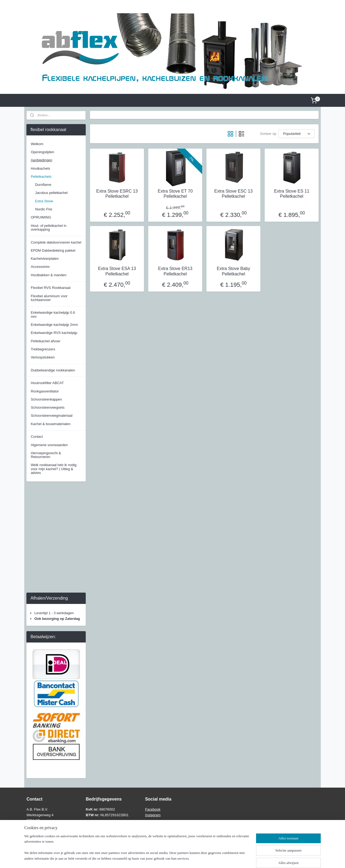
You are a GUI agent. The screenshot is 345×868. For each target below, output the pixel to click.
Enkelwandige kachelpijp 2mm (54, 325)
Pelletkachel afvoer (46, 341)
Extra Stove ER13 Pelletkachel (175, 271)
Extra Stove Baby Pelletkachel (233, 271)
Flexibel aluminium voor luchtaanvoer (49, 298)
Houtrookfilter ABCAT (47, 383)
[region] (137, 851)
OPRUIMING (41, 217)
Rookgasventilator (45, 391)
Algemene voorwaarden (49, 445)
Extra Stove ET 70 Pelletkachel (175, 194)
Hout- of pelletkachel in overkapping (49, 228)
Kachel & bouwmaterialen (51, 424)
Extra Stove (44, 201)
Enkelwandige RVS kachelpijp (54, 333)
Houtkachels (40, 168)
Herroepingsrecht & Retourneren (46, 455)
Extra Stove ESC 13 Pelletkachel (233, 194)
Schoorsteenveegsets (48, 407)
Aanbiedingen (42, 160)
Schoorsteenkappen (46, 399)
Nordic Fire (44, 209)
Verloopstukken (43, 357)
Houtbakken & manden (49, 275)
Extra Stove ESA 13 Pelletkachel (117, 271)
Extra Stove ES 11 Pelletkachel (292, 194)
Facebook (153, 809)
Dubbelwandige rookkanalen (53, 370)
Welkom (37, 144)
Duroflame (43, 185)
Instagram (153, 815)
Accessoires (40, 267)
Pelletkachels (41, 177)
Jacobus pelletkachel (51, 193)
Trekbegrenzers (43, 349)
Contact (37, 437)
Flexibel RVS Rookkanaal (51, 288)
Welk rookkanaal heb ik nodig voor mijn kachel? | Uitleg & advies (54, 469)
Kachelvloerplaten (45, 259)
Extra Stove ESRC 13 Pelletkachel (117, 194)
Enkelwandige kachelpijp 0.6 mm (53, 314)
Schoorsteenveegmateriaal (52, 416)
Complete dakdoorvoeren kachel (56, 242)
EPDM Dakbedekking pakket (53, 250)
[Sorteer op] (296, 134)
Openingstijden (42, 152)
